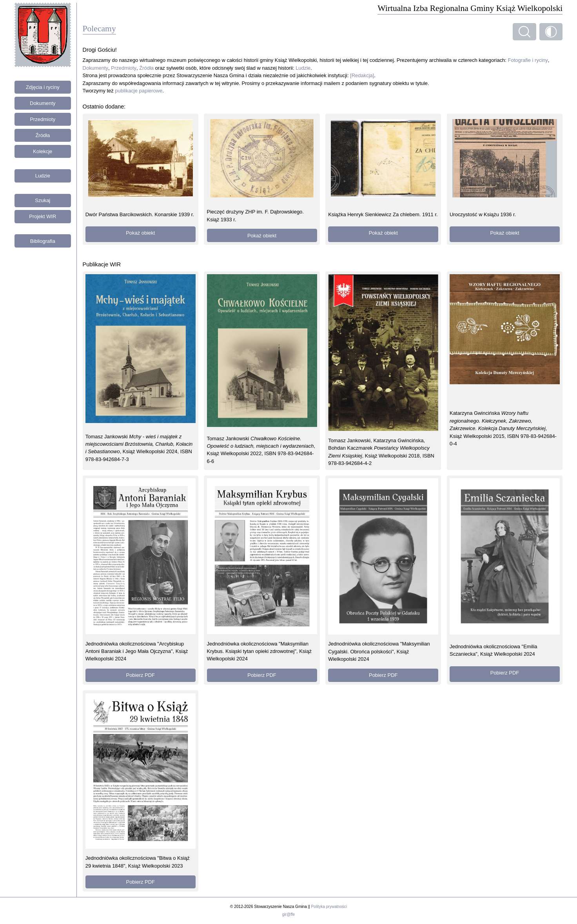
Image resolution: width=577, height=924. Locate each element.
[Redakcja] (362, 75)
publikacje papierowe (139, 91)
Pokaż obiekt (140, 233)
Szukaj (43, 200)
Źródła (43, 135)
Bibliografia (43, 241)
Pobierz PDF (141, 675)
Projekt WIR (43, 216)
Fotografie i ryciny (528, 60)
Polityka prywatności (329, 907)
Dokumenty (43, 103)
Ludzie (43, 176)
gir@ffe (288, 914)
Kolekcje (43, 151)
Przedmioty (43, 119)
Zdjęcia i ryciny (43, 87)
